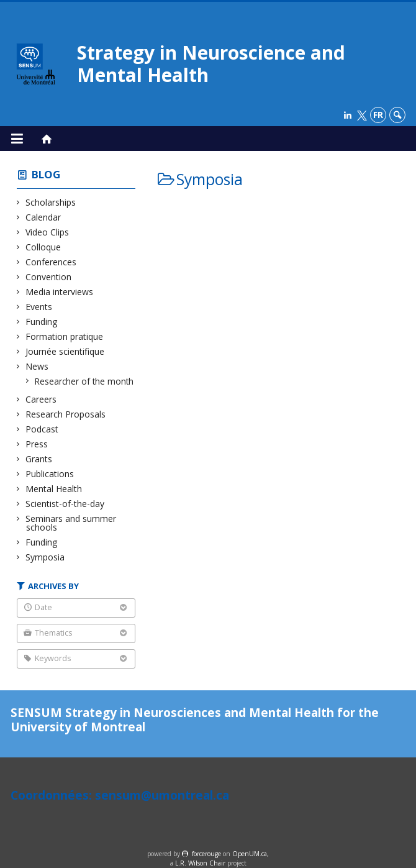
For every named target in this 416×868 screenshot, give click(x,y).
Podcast (42, 429)
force (206, 854)
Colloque (43, 247)
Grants (39, 459)
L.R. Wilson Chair (200, 863)
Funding (42, 322)
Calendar (43, 217)
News (37, 366)
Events (39, 307)
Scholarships (51, 202)
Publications (50, 474)
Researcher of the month (84, 381)
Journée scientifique (65, 351)
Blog (46, 174)
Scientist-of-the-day (65, 504)
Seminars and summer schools (71, 523)
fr (378, 115)
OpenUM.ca (250, 854)
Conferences (51, 262)
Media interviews (60, 292)
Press (37, 444)
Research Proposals (66, 414)
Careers (41, 399)
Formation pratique (65, 336)
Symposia (45, 557)
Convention (49, 277)
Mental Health (54, 489)
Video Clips (47, 232)
